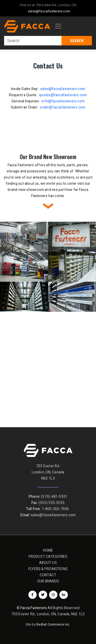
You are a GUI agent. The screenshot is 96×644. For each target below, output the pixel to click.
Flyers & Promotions (48, 569)
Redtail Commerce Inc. (53, 625)
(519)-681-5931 (54, 497)
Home (48, 550)
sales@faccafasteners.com (49, 11)
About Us (48, 563)
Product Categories (48, 557)
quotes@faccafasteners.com (63, 95)
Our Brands (48, 581)
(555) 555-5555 (52, 503)
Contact (50, 575)
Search (77, 40)
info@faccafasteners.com (63, 101)
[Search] (33, 41)
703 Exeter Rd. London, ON (56, 5)
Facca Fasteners (34, 608)
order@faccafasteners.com (63, 107)
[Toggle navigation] (58, 26)
